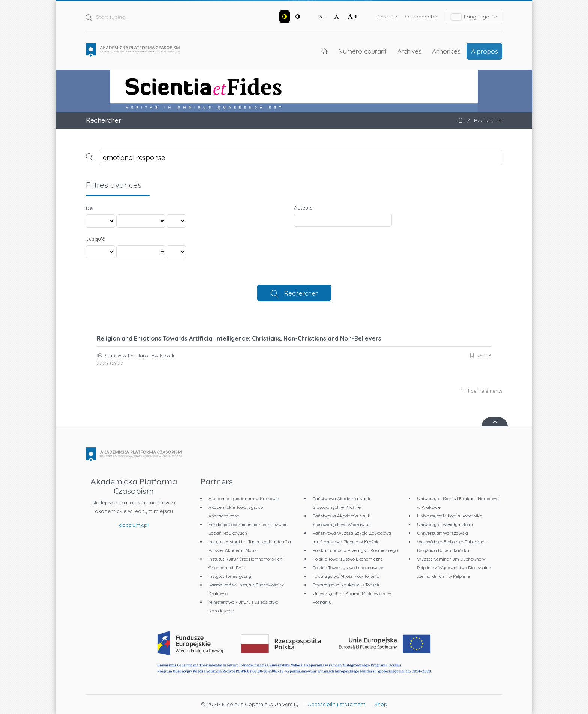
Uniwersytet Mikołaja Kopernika (450, 516)
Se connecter (421, 16)
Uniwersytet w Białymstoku (445, 524)
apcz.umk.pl (134, 525)
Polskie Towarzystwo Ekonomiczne (348, 559)
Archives (409, 51)
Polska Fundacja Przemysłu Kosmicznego (355, 550)
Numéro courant (362, 51)
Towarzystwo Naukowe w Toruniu (347, 585)
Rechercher (301, 293)
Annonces (446, 51)
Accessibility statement (337, 704)
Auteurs (303, 208)
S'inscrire (386, 16)
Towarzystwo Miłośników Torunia (346, 576)
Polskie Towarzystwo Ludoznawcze (348, 568)
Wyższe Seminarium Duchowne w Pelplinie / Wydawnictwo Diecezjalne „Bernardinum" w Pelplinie (454, 568)
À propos (484, 51)
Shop (381, 704)
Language (474, 17)
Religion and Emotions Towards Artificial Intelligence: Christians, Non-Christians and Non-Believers (239, 338)
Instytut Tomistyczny (230, 576)
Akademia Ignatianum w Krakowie (244, 499)
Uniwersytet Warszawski (442, 533)
